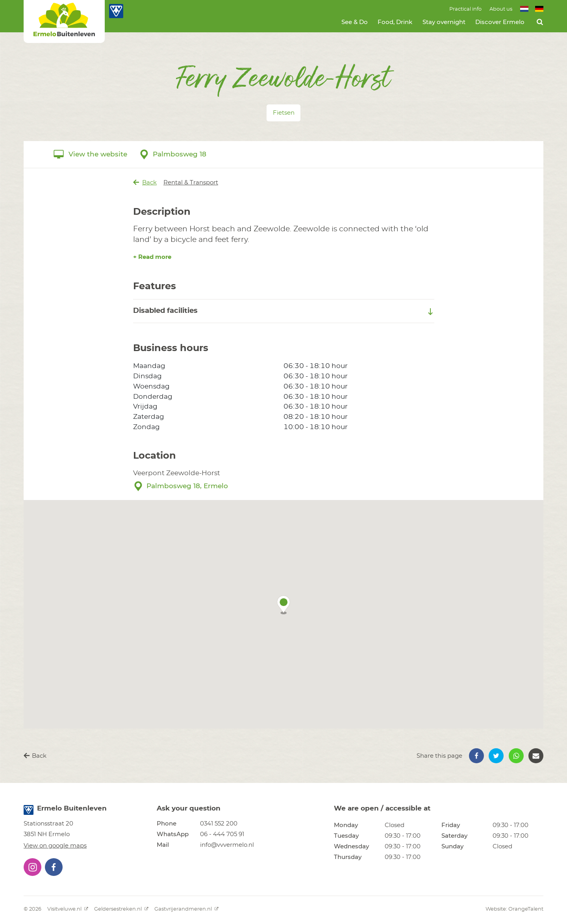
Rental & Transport (191, 183)
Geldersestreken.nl (121, 909)
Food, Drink (395, 22)
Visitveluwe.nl (68, 909)
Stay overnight (444, 22)
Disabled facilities (284, 311)
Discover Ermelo (500, 22)
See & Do (355, 22)
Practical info (465, 9)
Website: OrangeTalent (514, 909)
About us (501, 9)
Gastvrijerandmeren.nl (186, 909)
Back (145, 182)
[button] (283, 605)
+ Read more (152, 257)
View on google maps (55, 846)
